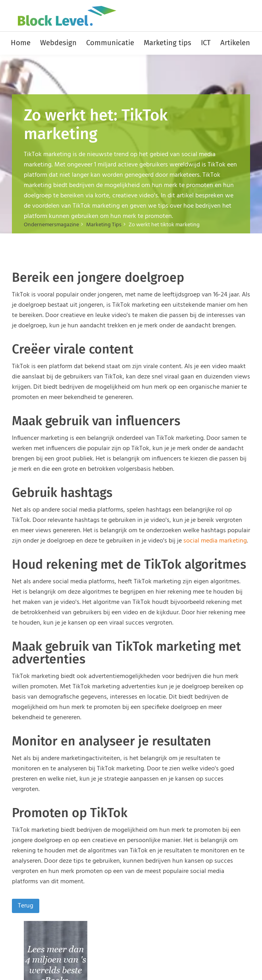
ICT (206, 43)
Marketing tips (168, 43)
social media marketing (215, 541)
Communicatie (110, 43)
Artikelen (235, 43)
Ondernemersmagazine (51, 225)
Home (21, 43)
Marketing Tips (104, 225)
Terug (26, 906)
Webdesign (58, 43)
